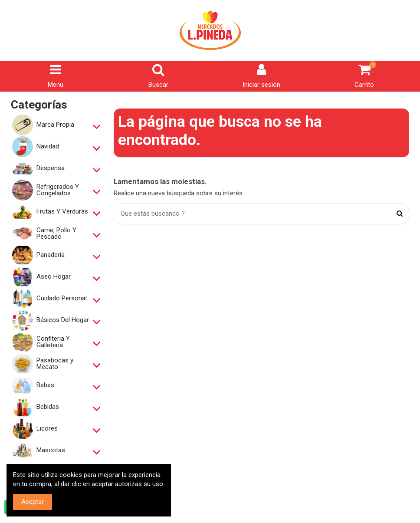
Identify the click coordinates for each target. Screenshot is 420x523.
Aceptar (33, 502)
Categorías (39, 105)
